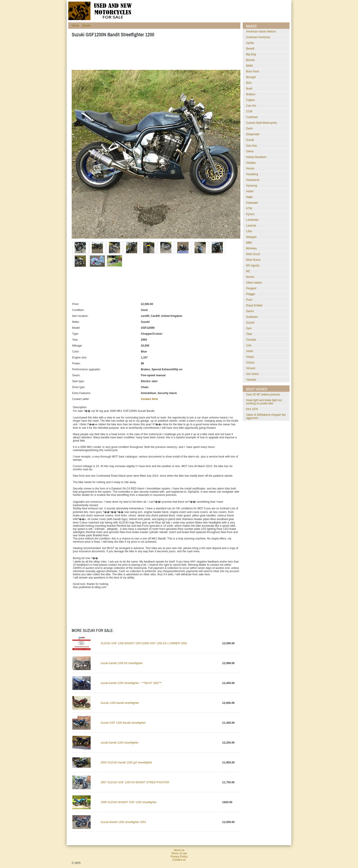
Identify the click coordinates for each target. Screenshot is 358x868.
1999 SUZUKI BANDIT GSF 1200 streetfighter (129, 802)
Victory (250, 363)
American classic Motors (261, 32)
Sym (249, 328)
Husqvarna (253, 180)
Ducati (250, 140)
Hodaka (251, 163)
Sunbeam (252, 317)
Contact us (179, 860)
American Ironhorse (258, 37)
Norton (250, 277)
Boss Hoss (253, 71)
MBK (249, 243)
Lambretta (252, 220)
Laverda (251, 226)
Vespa (250, 357)
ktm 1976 (252, 409)
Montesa (251, 248)
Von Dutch (252, 374)
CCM (249, 111)
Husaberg (252, 174)
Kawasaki (252, 203)
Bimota (250, 60)
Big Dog (251, 54)
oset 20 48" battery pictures (263, 395)
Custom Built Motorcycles (262, 123)
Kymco (250, 214)
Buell (249, 89)
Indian (250, 191)
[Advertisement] (155, 55)
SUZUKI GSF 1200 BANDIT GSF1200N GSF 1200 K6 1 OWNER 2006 (144, 643)
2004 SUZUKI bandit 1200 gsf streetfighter (126, 763)
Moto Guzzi (253, 254)
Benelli (250, 49)
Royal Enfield (254, 305)
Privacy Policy (179, 857)
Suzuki (86, 26)
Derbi (249, 129)
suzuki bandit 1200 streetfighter (120, 743)
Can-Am (251, 106)
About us (179, 850)
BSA (249, 83)
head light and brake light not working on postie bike (264, 402)
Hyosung (251, 186)
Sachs (250, 311)
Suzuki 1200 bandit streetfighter (120, 703)
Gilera (250, 151)
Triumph (251, 340)
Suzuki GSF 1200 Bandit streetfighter (123, 723)
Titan (249, 334)
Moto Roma (253, 260)
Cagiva (250, 100)
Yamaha (251, 380)
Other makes (254, 283)
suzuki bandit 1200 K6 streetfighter (122, 663)
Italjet (249, 197)
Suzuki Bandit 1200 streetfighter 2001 (123, 822)
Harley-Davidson (256, 157)
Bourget (251, 77)
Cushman (252, 117)
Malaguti (251, 237)
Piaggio (251, 294)
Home (75, 26)
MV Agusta (253, 266)
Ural (249, 345)
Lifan (249, 231)
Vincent (251, 368)
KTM (249, 208)
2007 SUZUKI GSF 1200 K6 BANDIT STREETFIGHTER (135, 782)
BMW (249, 66)
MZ (248, 271)
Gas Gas (251, 146)
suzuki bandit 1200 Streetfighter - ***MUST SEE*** (131, 683)
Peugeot (251, 288)
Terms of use (179, 853)
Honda (250, 168)
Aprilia (250, 43)
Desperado (253, 134)
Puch (249, 300)
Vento (250, 351)
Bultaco (251, 94)
